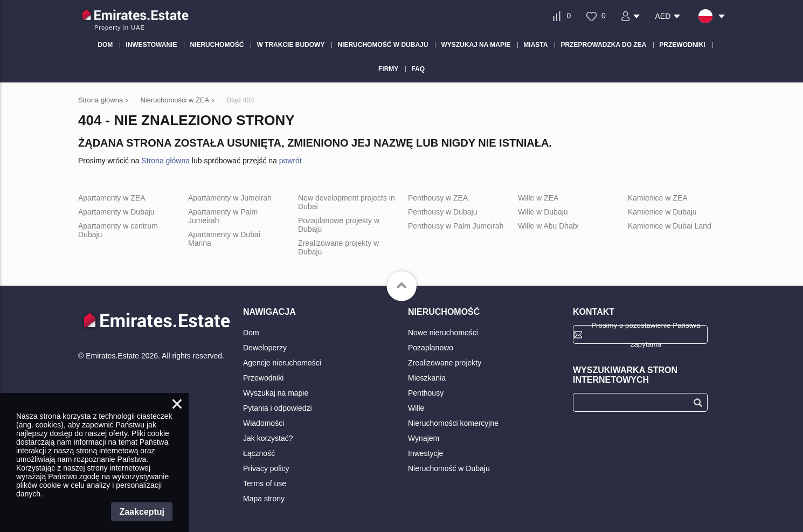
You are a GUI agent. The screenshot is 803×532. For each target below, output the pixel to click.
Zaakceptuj (142, 512)
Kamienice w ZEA (657, 198)
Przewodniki (263, 378)
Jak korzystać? (268, 438)
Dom (251, 333)
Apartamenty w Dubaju (116, 212)
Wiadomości (264, 423)
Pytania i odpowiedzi (278, 408)
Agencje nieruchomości (282, 363)
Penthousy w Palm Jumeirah (456, 226)
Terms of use (265, 483)
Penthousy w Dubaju (442, 212)
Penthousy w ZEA (438, 198)
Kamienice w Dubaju (662, 212)
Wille (416, 408)
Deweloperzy (265, 348)
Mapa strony (264, 499)
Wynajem (424, 438)
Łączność (259, 453)
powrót (290, 161)
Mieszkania (427, 378)
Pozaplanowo (431, 348)
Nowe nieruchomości (443, 333)
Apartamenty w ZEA (112, 198)
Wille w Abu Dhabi (548, 226)
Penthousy (426, 393)
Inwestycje (425, 453)
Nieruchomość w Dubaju (449, 468)
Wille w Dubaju (543, 212)
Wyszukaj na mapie (276, 393)
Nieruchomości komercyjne (453, 423)
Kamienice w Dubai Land (670, 226)
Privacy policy (266, 468)
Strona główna (165, 161)
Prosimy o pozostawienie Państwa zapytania (646, 334)
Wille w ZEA (538, 198)
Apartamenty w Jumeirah (230, 198)
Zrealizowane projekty (445, 363)
